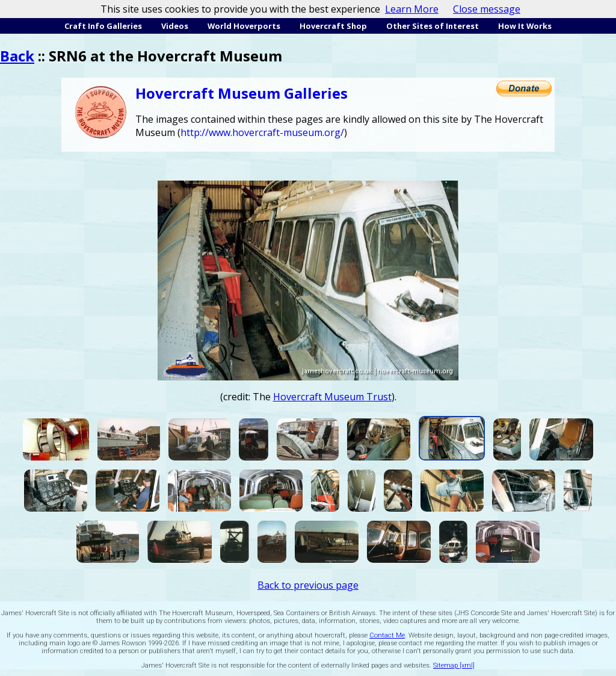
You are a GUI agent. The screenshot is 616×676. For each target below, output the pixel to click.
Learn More (412, 9)
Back (17, 56)
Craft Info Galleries (103, 26)
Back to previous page (308, 585)
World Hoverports (244, 26)
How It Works (525, 26)
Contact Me (387, 635)
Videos (175, 26)
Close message (487, 9)
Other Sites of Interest (433, 26)
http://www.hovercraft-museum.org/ (262, 132)
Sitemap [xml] (454, 665)
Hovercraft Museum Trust (332, 397)
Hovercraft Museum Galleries (242, 93)
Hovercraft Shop (333, 26)
